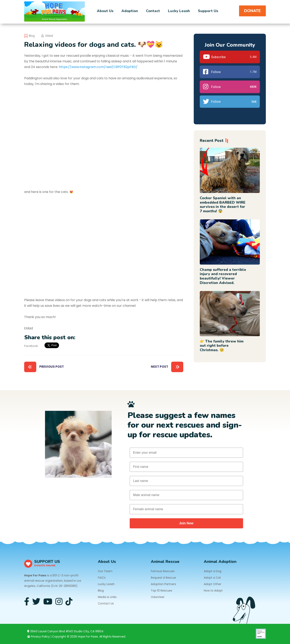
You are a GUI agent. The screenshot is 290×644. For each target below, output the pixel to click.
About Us (105, 11)
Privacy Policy (38, 637)
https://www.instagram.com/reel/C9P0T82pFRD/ (98, 67)
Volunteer (158, 597)
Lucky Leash (179, 11)
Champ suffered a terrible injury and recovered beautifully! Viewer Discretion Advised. (223, 276)
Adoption (130, 11)
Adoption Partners (163, 584)
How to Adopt (213, 591)
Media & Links (107, 597)
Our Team (105, 571)
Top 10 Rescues (162, 591)
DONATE (252, 11)
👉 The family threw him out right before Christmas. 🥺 (222, 346)
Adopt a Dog (213, 571)
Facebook (31, 346)
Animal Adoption (220, 562)
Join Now (186, 523)
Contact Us (106, 603)
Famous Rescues (163, 571)
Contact (153, 11)
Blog (32, 36)
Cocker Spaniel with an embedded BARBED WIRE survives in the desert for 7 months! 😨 (223, 205)
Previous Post (44, 367)
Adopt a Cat (212, 578)
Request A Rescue (163, 578)
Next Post (167, 367)
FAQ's (102, 578)
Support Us (208, 11)
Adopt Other (213, 584)
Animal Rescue (165, 562)
